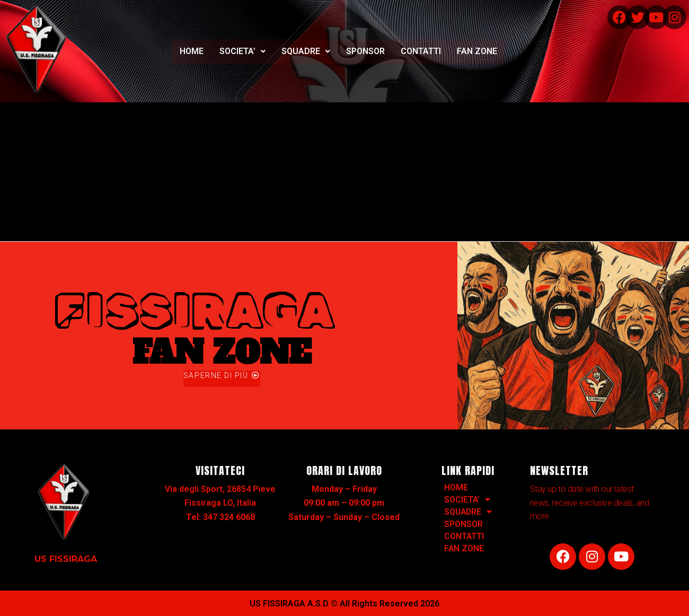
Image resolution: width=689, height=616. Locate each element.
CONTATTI (421, 51)
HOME (192, 51)
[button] (242, 51)
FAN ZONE (477, 51)
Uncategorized (91, 160)
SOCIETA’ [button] (242, 51)
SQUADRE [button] (306, 51)
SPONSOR (365, 51)
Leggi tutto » (27, 209)
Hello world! (36, 111)
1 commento (26, 160)
